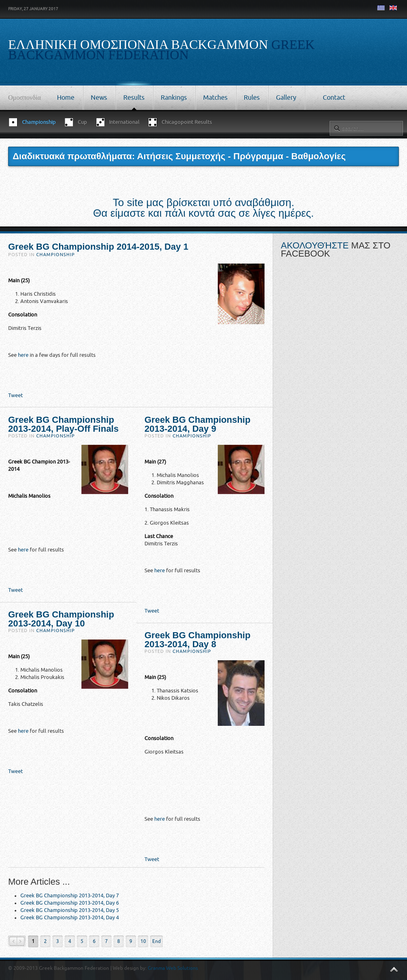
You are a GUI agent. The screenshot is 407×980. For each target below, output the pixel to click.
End (156, 941)
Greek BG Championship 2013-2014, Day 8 (197, 640)
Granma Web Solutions (173, 968)
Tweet (15, 395)
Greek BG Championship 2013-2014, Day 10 (61, 619)
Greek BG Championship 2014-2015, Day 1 (98, 247)
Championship (56, 255)
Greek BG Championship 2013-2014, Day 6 (70, 903)
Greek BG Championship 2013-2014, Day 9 (197, 424)
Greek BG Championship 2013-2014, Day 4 (70, 917)
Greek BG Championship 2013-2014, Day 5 (70, 910)
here (23, 355)
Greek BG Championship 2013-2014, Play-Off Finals (63, 424)
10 (143, 941)
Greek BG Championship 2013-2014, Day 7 (70, 895)
